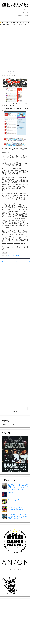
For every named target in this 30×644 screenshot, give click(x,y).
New (2, 262)
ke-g (11, 255)
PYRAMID (11, 493)
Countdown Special (13, 500)
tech (14, 255)
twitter (18, 255)
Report (20, 15)
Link (27, 18)
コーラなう (8, 72)
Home (26, 10)
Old (29, 262)
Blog (26, 15)
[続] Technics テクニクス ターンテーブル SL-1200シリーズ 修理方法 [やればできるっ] (18, 516)
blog (8, 255)
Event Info (25, 12)
